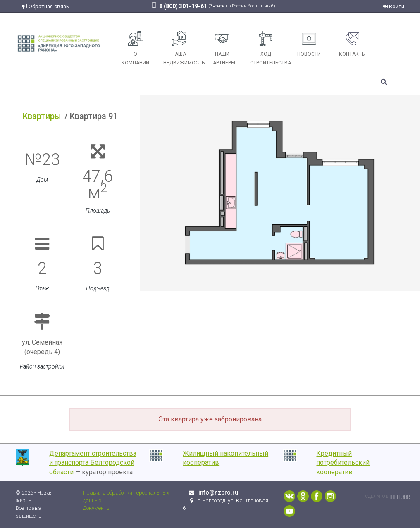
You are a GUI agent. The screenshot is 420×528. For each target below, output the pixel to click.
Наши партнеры (222, 49)
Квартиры (42, 116)
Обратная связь (45, 6)
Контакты (352, 44)
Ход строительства (269, 49)
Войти (394, 6)
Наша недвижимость (182, 49)
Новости (309, 44)
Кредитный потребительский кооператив (343, 463)
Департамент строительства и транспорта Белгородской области (93, 463)
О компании (135, 49)
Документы (97, 508)
